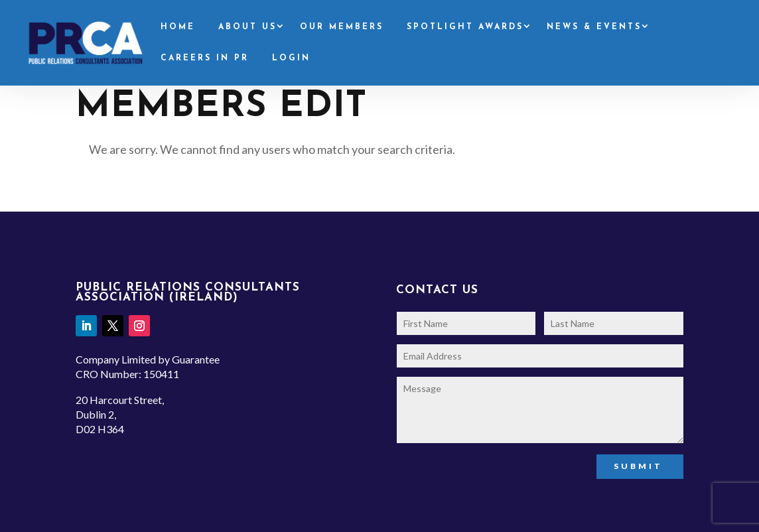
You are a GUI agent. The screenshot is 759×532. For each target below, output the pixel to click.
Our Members (342, 27)
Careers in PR (205, 58)
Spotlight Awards (465, 27)
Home (178, 27)
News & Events (594, 27)
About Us (247, 27)
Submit (638, 466)
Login (291, 58)
